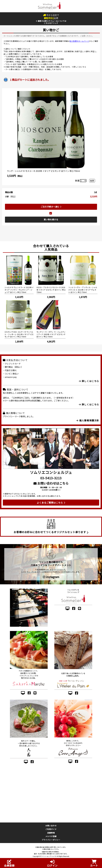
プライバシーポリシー (51, 840)
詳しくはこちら (80, 67)
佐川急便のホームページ (79, 41)
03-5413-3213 (51, 478)
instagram (51, 577)
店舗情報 (51, 833)
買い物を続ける (51, 219)
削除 (92, 181)
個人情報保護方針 (88, 420)
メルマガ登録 (51, 836)
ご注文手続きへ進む (51, 207)
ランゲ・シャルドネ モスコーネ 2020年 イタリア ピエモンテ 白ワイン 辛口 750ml (43, 171)
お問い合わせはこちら (51, 483)
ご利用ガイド (51, 829)
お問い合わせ (51, 826)
